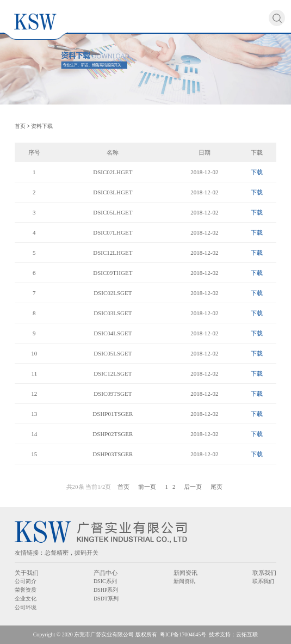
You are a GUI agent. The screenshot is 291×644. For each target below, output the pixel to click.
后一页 (193, 487)
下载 (257, 172)
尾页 (216, 487)
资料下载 (42, 126)
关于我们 (27, 573)
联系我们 (264, 573)
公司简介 (26, 581)
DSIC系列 (105, 581)
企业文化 (26, 599)
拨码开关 (86, 553)
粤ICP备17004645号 (183, 634)
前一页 (147, 487)
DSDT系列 (106, 599)
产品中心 (106, 573)
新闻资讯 (185, 573)
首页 (20, 126)
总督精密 (57, 553)
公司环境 (26, 607)
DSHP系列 (106, 590)
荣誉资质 (26, 590)
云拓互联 (247, 634)
